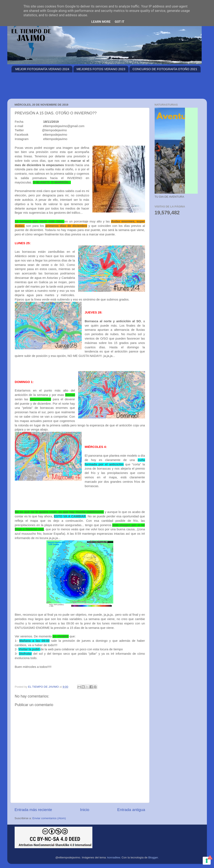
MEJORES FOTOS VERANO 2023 (101, 69)
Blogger (153, 857)
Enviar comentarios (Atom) (49, 818)
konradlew (114, 857)
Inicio (85, 810)
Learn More (101, 22)
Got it (120, 22)
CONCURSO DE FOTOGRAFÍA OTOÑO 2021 (165, 69)
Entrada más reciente (33, 810)
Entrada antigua (131, 810)
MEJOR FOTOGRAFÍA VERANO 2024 (42, 69)
